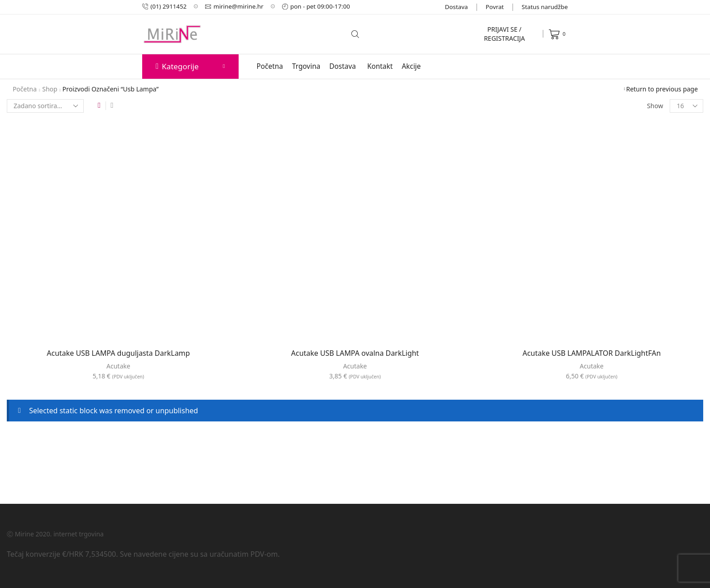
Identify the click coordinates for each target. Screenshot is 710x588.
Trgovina (306, 66)
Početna (270, 66)
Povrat (495, 7)
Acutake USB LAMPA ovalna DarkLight (355, 353)
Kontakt (380, 66)
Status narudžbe (545, 7)
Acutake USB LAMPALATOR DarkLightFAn (592, 353)
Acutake (118, 366)
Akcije (411, 66)
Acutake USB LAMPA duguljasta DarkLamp (118, 353)
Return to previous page (662, 89)
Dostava (457, 7)
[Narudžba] (45, 106)
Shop (50, 89)
